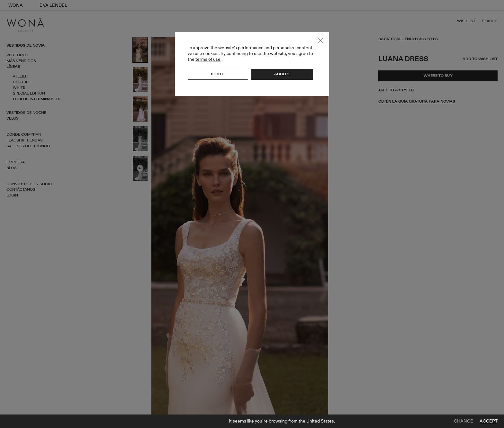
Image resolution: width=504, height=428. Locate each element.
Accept (489, 421)
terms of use (208, 59)
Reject (218, 74)
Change (464, 421)
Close (321, 41)
